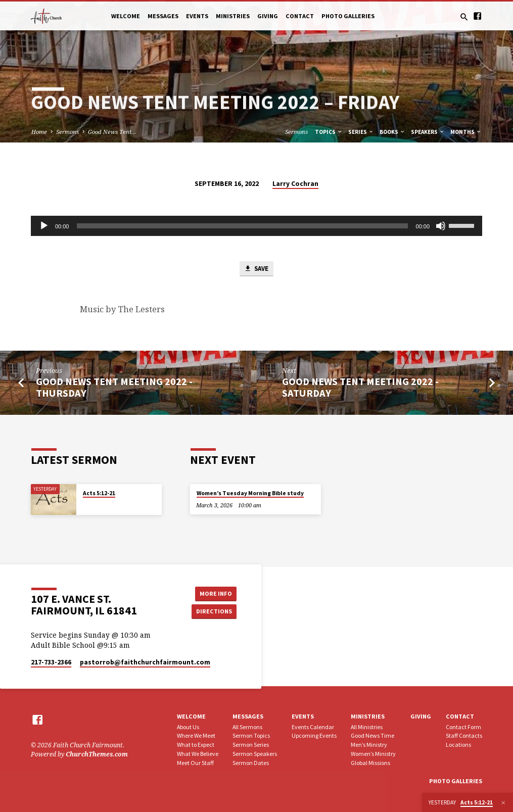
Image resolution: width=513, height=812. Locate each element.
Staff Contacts (464, 736)
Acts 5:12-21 (99, 494)
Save (256, 269)
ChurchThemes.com (97, 754)
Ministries (233, 16)
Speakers (428, 132)
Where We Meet (196, 736)
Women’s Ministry (373, 754)
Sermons (67, 132)
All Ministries (367, 727)
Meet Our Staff (195, 763)
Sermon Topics (251, 736)
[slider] (242, 226)
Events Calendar (313, 727)
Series (361, 132)
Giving (268, 16)
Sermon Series (251, 745)
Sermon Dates (251, 763)
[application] (256, 226)
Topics (329, 132)
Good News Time (372, 736)
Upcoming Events (314, 736)
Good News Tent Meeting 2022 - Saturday (360, 388)
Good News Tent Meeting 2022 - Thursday (114, 388)
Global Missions (370, 763)
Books (392, 132)
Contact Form (463, 727)
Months (466, 132)
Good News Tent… (112, 132)
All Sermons (247, 727)
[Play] (44, 226)
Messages (163, 16)
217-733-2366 (51, 662)
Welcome (126, 16)
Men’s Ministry (369, 745)
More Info (214, 593)
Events (197, 16)
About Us (188, 727)
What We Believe (198, 754)
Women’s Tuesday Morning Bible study (250, 494)
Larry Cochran (295, 184)
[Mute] (441, 226)
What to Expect (196, 745)
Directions (214, 612)
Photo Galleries (348, 16)
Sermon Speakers (255, 754)
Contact (300, 16)
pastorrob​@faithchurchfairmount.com (145, 662)
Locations (458, 745)
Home (39, 132)
